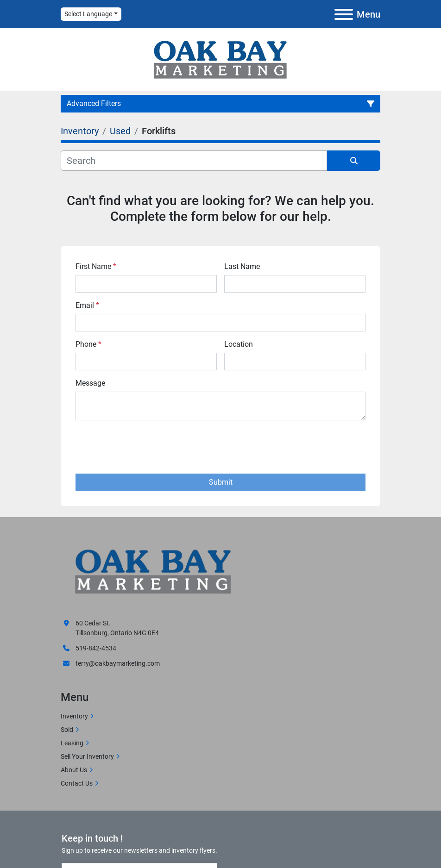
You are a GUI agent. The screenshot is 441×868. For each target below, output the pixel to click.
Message (90, 383)
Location (239, 344)
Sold (67, 730)
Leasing (72, 743)
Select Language (88, 14)
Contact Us (77, 783)
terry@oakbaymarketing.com (118, 663)
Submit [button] (221, 482)
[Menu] (344, 14)
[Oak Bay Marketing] (153, 573)
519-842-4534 (96, 648)
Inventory (74, 716)
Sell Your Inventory (87, 756)
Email (87, 305)
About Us (74, 770)
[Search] (194, 161)
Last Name (242, 266)
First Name (96, 266)
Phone (88, 344)
